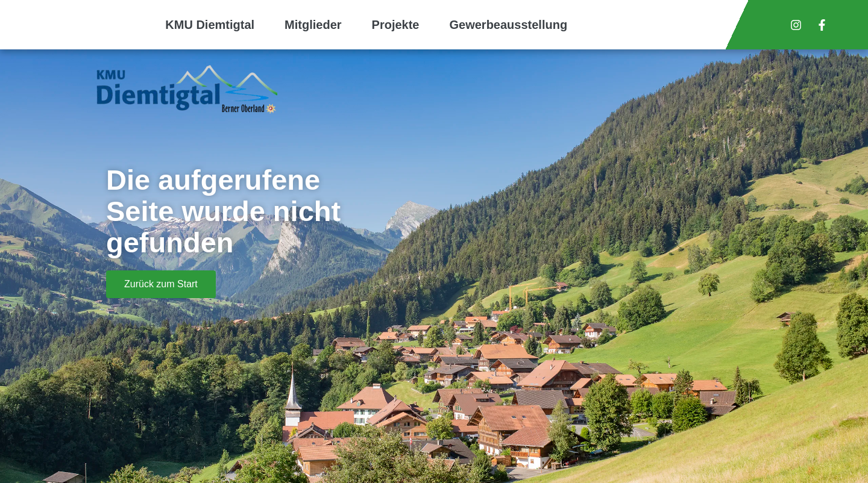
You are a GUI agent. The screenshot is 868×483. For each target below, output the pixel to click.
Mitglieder (313, 25)
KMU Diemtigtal (210, 25)
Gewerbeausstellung (509, 25)
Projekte (396, 25)
